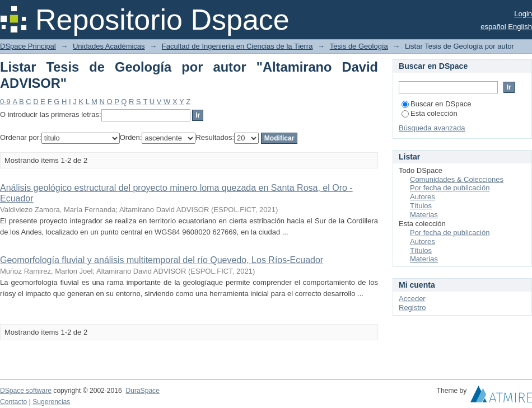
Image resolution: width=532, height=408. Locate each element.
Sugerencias (51, 402)
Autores (423, 197)
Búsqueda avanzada (432, 128)
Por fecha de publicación (450, 188)
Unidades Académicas (109, 46)
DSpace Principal (28, 46)
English (520, 27)
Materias (424, 215)
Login (523, 14)
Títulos (421, 206)
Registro (412, 308)
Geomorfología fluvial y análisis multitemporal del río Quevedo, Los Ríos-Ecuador (162, 260)
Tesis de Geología (359, 46)
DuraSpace (142, 391)
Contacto (13, 402)
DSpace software (26, 391)
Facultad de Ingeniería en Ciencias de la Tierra (237, 46)
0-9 (5, 102)
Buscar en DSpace (436, 104)
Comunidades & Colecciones (457, 179)
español (493, 27)
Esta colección (430, 113)
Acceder (412, 299)
